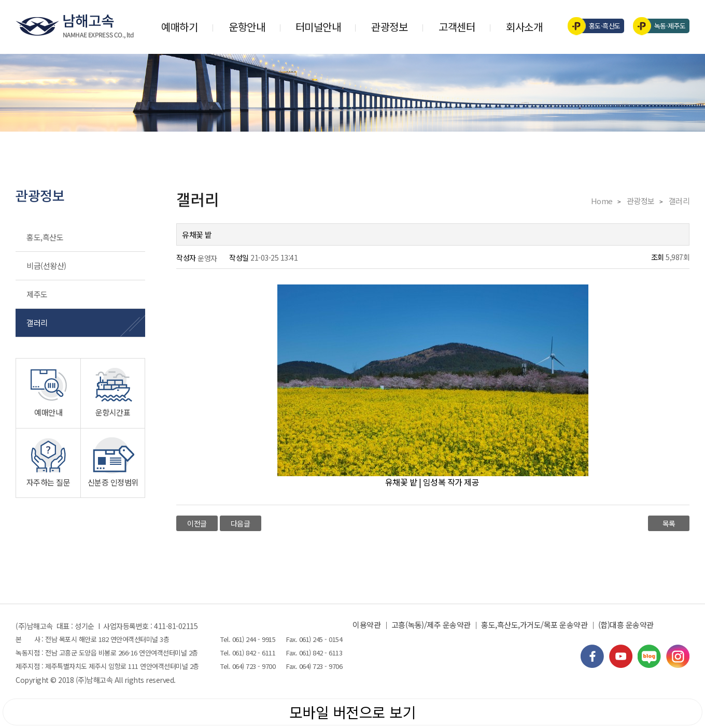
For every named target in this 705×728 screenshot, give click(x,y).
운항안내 (247, 27)
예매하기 (179, 27)
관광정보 (389, 27)
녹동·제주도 (663, 26)
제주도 (37, 294)
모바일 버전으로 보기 (353, 712)
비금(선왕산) (46, 266)
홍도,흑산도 (45, 237)
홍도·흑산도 (597, 26)
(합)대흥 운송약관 (626, 625)
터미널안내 (318, 27)
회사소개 (524, 27)
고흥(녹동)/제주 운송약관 (431, 625)
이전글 (197, 523)
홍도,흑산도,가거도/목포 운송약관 (534, 625)
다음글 (241, 523)
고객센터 (457, 27)
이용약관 (366, 625)
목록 (669, 523)
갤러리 (37, 323)
